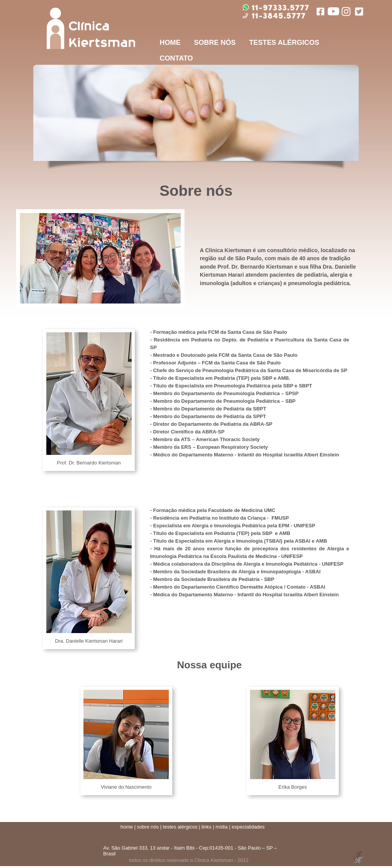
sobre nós (148, 827)
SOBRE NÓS (215, 43)
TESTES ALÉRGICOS (284, 43)
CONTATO (176, 58)
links (206, 827)
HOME (170, 43)
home (127, 827)
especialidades (248, 827)
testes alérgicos (180, 827)
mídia (222, 827)
